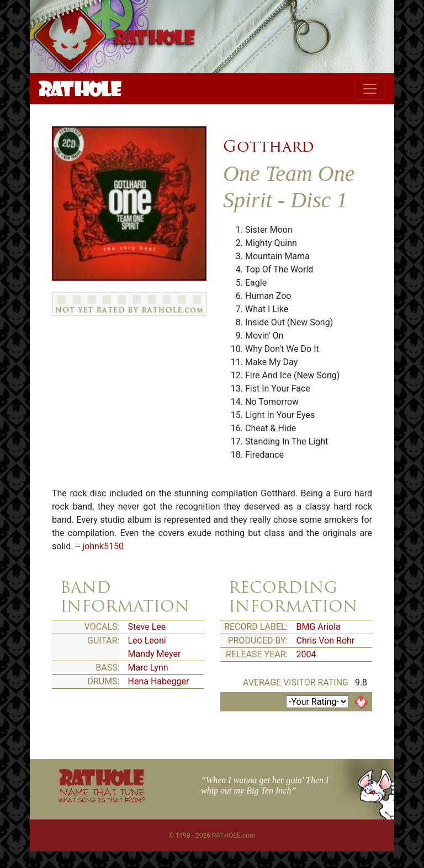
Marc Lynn (148, 668)
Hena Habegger (159, 681)
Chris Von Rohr (326, 641)
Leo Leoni (147, 641)
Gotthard (269, 146)
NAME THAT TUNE (102, 795)
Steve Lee (147, 627)
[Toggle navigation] (370, 89)
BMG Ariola (319, 627)
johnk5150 (103, 546)
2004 (306, 654)
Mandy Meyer (155, 654)
